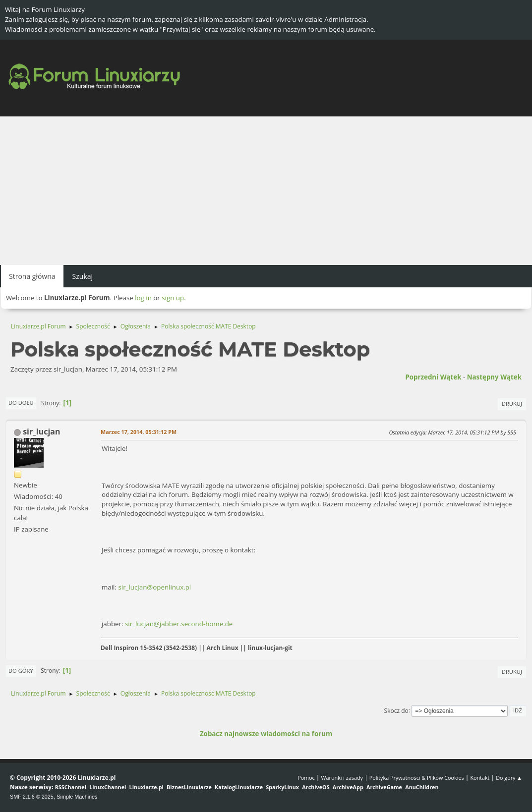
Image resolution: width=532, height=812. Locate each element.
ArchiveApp (348, 787)
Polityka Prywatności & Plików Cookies (417, 778)
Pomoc (306, 778)
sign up (173, 298)
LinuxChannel (108, 787)
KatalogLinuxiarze (239, 787)
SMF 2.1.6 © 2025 (32, 797)
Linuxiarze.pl (147, 787)
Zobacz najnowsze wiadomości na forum (266, 734)
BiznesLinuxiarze (189, 787)
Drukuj (512, 404)
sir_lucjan (41, 432)
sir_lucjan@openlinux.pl (154, 587)
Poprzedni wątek (433, 377)
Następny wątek (494, 377)
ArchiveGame (384, 787)
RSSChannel (71, 787)
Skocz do (396, 710)
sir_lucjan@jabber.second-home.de (179, 624)
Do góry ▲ (509, 778)
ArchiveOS (316, 787)
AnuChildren (422, 787)
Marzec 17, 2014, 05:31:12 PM (139, 432)
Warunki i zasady (342, 778)
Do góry (21, 671)
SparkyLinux (282, 787)
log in (143, 298)
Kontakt (480, 778)
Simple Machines (77, 797)
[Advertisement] (266, 191)
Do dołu (21, 403)
